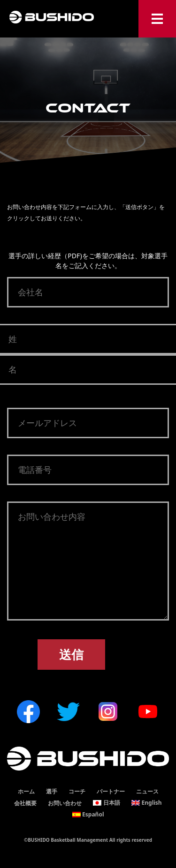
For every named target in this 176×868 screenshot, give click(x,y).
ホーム (26, 791)
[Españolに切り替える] (88, 815)
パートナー (111, 791)
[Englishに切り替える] (147, 803)
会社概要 (25, 803)
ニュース (147, 791)
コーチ (77, 791)
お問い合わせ (65, 803)
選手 (52, 791)
